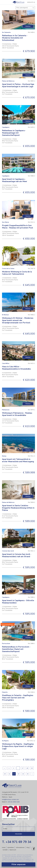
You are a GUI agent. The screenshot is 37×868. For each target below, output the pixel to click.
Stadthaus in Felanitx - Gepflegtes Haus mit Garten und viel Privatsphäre (18, 698)
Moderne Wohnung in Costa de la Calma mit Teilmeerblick (17, 273)
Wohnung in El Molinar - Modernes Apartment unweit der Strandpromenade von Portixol (18, 320)
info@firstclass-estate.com (10, 799)
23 (18, 774)
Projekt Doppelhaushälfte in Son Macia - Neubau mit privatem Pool (18, 227)
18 (27, 768)
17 (23, 768)
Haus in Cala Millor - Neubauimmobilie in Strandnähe (16, 368)
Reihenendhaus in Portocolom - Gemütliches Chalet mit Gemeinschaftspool (16, 649)
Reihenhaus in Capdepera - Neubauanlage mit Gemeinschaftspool (14, 133)
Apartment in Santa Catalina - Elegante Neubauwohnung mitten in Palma (18, 508)
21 (9, 774)
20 (5, 774)
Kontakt (5, 850)
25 (28, 774)
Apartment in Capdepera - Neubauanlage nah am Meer (15, 180)
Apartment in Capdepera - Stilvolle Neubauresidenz (18, 602)
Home (4, 847)
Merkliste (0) (31, 2)
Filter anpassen (18, 864)
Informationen (20, 847)
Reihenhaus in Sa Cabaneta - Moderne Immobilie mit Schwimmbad (15, 38)
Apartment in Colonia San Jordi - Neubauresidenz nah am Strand (17, 555)
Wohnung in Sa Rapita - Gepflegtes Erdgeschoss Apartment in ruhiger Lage (18, 746)
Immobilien (11, 847)
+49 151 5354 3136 (13, 802)
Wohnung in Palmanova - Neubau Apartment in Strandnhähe (17, 414)
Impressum (13, 850)
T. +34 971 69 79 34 (17, 842)
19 (32, 768)
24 (23, 774)
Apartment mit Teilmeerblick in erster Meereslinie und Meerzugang (18, 460)
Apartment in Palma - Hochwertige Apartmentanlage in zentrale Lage (18, 85)
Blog (28, 847)
